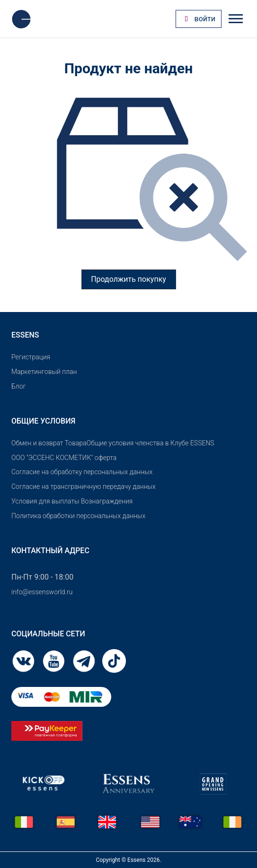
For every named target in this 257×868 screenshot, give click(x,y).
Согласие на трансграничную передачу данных (84, 486)
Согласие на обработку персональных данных (82, 472)
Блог (18, 386)
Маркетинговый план (44, 372)
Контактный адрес (50, 551)
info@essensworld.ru (42, 592)
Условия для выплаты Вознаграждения (72, 501)
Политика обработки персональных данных (78, 516)
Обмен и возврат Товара (49, 443)
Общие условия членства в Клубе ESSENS (151, 443)
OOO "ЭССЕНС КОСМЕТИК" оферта (64, 458)
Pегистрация (31, 357)
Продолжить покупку (128, 279)
